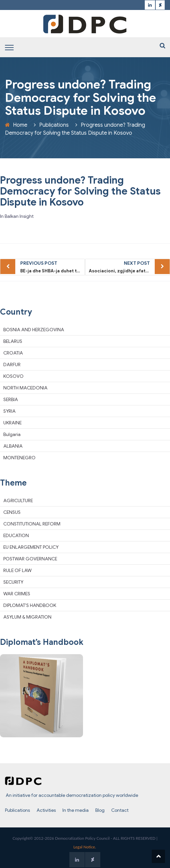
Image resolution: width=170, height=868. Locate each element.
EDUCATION (16, 535)
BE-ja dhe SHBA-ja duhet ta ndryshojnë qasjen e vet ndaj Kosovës (53, 266)
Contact (120, 810)
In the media (76, 810)
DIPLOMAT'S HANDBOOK (30, 605)
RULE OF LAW (17, 570)
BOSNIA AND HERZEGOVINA (34, 330)
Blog (100, 810)
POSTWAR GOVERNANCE (30, 559)
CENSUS (12, 512)
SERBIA (11, 399)
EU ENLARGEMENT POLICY (31, 547)
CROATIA (13, 353)
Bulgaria (12, 434)
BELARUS (13, 341)
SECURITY (13, 582)
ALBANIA (13, 446)
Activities (46, 810)
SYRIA (9, 411)
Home (20, 125)
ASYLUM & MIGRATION (27, 617)
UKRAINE (12, 423)
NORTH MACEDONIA (25, 388)
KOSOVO (13, 376)
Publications (54, 125)
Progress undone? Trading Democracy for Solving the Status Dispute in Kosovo (80, 191)
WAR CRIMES (17, 594)
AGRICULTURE (18, 501)
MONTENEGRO (19, 458)
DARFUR (12, 364)
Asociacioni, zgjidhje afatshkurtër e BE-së (129, 266)
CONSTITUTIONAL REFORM (32, 524)
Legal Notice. (85, 847)
